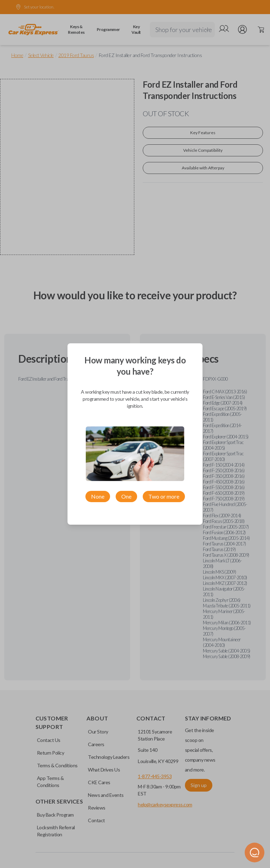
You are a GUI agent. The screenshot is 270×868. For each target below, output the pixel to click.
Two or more (164, 496)
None (98, 496)
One (126, 496)
